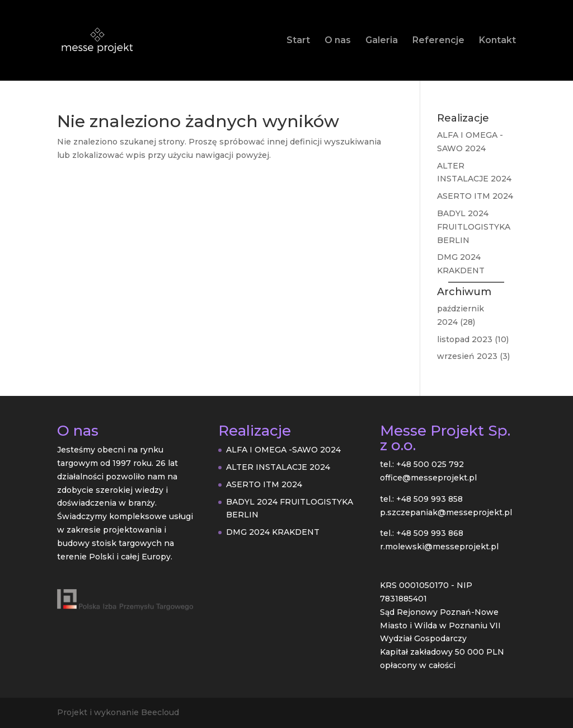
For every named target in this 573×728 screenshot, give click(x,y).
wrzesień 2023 (467, 356)
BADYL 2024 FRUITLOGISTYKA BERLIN (474, 227)
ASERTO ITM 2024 (475, 196)
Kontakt (497, 41)
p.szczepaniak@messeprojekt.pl (446, 512)
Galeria (382, 41)
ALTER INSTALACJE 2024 (278, 467)
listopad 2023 (465, 339)
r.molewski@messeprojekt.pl (439, 547)
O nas (338, 41)
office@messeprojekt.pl (428, 478)
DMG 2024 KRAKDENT (273, 532)
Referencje (438, 41)
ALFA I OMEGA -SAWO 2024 (283, 450)
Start (298, 41)
